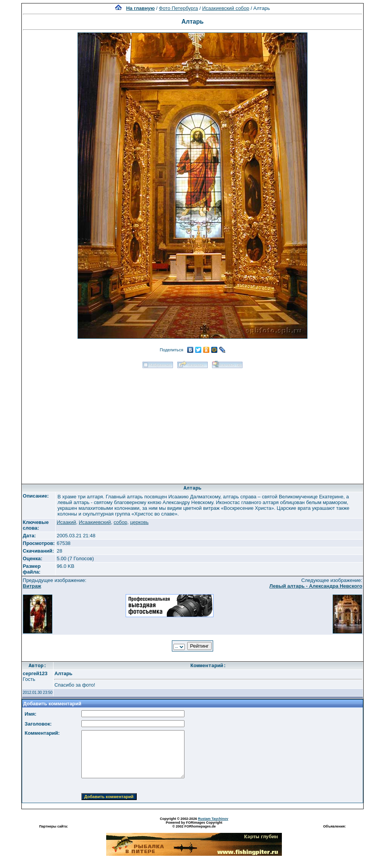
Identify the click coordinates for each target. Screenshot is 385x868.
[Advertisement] (192, 423)
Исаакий (66, 522)
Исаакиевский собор (226, 8)
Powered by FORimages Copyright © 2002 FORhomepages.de (194, 824)
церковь (139, 522)
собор (120, 522)
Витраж (32, 586)
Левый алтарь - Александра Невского (316, 586)
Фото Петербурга (178, 8)
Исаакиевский (95, 522)
